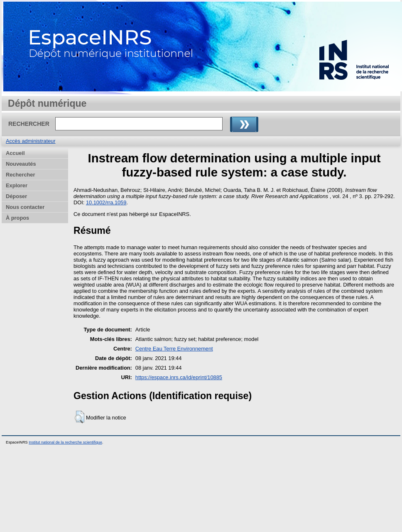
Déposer (16, 196)
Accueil (15, 153)
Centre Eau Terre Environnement (174, 349)
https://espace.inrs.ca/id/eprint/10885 (179, 377)
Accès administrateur (31, 141)
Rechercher (20, 175)
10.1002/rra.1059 (106, 202)
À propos (17, 218)
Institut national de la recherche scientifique (65, 442)
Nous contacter (25, 207)
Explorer (17, 185)
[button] (80, 417)
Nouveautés (21, 164)
